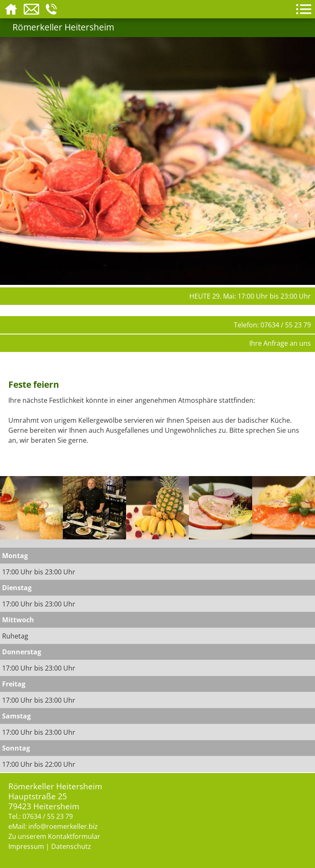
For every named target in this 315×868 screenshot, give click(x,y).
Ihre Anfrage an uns (280, 343)
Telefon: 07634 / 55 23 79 (272, 325)
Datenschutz (71, 846)
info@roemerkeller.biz (63, 826)
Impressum (26, 846)
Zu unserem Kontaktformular (54, 836)
